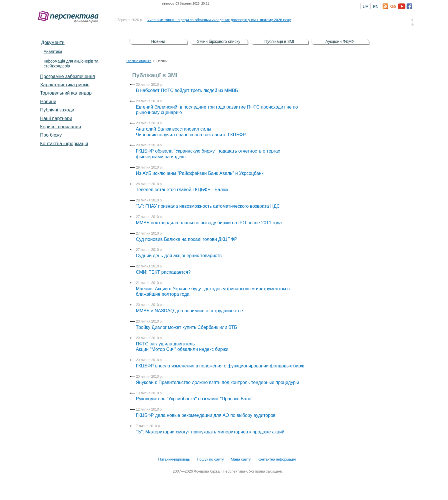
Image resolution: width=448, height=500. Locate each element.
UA (366, 7)
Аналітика (53, 51)
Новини (48, 101)
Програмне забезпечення (67, 76)
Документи (53, 42)
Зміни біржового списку (219, 41)
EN (376, 7)
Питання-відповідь (174, 459)
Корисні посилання (60, 127)
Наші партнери (56, 118)
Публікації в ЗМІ (279, 41)
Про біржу (51, 135)
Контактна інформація (64, 143)
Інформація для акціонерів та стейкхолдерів (71, 64)
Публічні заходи (57, 110)
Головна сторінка (139, 61)
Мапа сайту (241, 459)
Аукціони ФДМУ (340, 41)
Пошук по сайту (210, 459)
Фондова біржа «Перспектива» (70, 17)
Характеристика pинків (65, 85)
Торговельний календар (66, 93)
